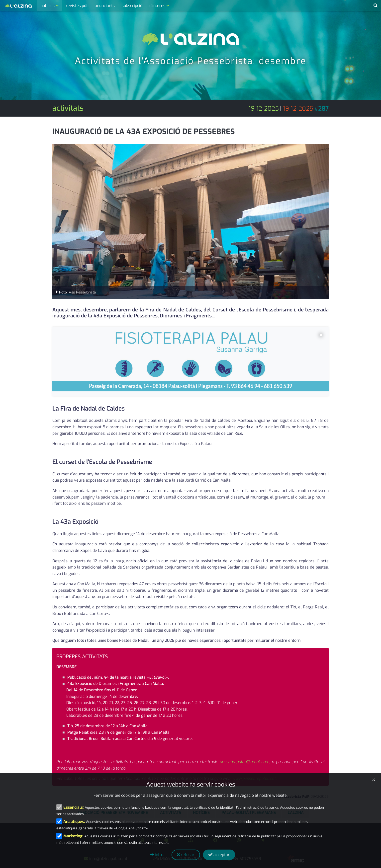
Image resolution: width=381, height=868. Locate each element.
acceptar (219, 855)
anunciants (105, 6)
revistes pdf (77, 6)
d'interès (158, 6)
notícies (48, 6)
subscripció (132, 6)
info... (157, 855)
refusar (186, 855)
